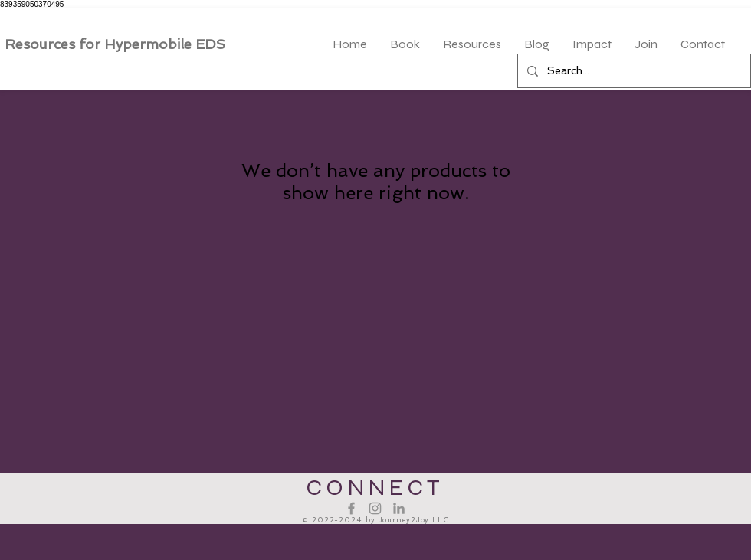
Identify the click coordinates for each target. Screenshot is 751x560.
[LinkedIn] (399, 508)
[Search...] (633, 71)
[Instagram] (375, 508)
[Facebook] (351, 508)
